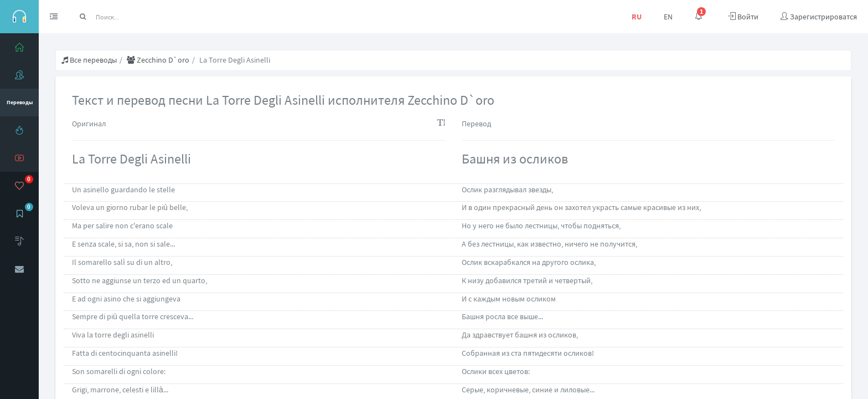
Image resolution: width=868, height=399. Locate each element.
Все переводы (89, 60)
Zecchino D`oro (158, 60)
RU (637, 17)
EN (668, 17)
